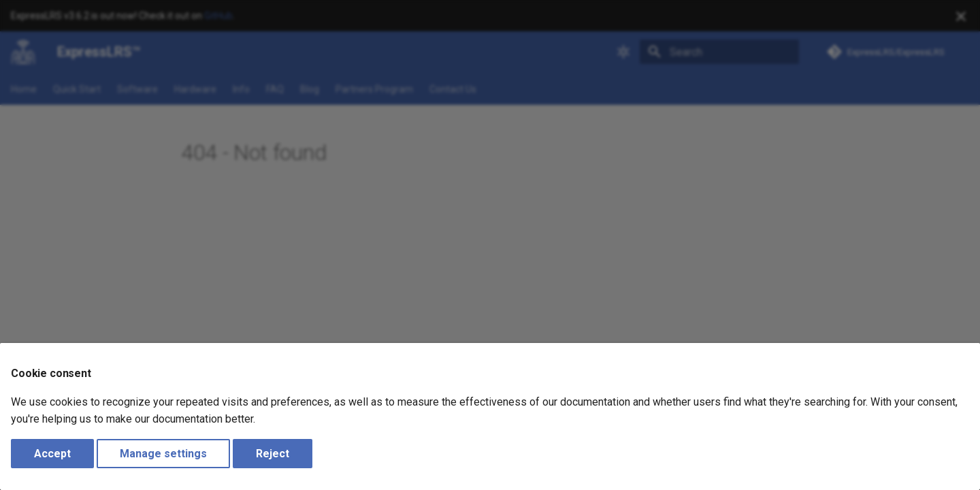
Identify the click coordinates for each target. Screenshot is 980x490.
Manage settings (163, 454)
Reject (273, 454)
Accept (52, 454)
